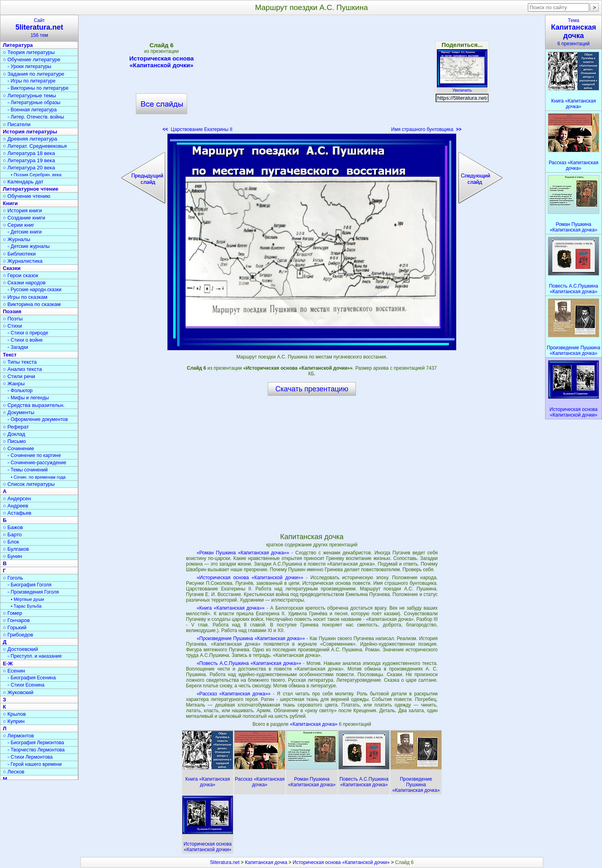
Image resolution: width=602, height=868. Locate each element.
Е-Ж (8, 664)
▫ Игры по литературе (31, 81)
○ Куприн (14, 721)
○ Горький (15, 627)
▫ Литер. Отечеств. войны (36, 117)
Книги (10, 203)
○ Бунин (12, 556)
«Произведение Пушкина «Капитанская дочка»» (251, 638)
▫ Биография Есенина (32, 678)
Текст (10, 355)
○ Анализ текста (22, 369)
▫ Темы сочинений (28, 470)
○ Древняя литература (30, 139)
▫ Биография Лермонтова (36, 743)
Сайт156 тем (39, 28)
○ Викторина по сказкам (32, 304)
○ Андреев (16, 506)
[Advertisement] (312, 76)
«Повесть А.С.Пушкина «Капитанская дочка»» (249, 663)
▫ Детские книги (25, 232)
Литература (18, 45)
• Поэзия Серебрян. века (36, 175)
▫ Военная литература (32, 110)
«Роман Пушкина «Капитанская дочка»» (243, 553)
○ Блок (11, 542)
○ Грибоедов (18, 635)
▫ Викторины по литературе (38, 88)
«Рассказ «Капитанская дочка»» (234, 694)
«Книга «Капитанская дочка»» (231, 608)
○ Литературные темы (29, 96)
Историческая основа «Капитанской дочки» (162, 62)
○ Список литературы (29, 484)
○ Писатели (17, 124)
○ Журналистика (23, 261)
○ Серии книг (18, 225)
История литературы (30, 132)
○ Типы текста (20, 362)
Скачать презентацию (312, 389)
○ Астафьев (17, 513)
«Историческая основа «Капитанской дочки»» (250, 578)
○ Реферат (16, 427)
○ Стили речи (19, 376)
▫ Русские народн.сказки (34, 290)
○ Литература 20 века (29, 168)
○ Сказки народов (24, 283)
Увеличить (462, 88)
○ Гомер (12, 613)
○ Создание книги (24, 218)
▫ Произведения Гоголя (33, 592)
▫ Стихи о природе (28, 333)
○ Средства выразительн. (34, 405)
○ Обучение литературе (32, 59)
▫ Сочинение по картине (34, 455)
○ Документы (18, 412)
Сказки (12, 268)
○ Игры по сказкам (25, 297)
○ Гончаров (16, 620)
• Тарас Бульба (26, 606)
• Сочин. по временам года (38, 477)
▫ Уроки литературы (29, 66)
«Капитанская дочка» (314, 724)
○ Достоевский (20, 649)
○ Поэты (13, 319)
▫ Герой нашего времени (35, 764)
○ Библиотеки (19, 254)
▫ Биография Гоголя (29, 585)
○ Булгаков (16, 549)
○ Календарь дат (23, 182)
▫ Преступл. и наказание (35, 656)
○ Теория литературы (29, 52)
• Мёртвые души (27, 599)
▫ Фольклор (20, 391)
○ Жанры (14, 384)
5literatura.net (225, 862)
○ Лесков (14, 772)
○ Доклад (14, 434)
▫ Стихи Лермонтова (30, 757)
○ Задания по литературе (33, 74)
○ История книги (22, 210)
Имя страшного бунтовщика (426, 129)
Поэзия (12, 311)
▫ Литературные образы (34, 103)
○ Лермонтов (18, 736)
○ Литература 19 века (29, 160)
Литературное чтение (30, 189)
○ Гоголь (13, 578)
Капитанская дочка (266, 862)
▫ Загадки (18, 347)
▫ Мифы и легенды (28, 398)
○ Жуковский (18, 692)
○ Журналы (16, 239)
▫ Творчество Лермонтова (36, 750)
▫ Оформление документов (38, 419)
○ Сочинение (18, 448)
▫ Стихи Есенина (26, 685)
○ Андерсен (17, 498)
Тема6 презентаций (574, 32)
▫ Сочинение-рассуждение (37, 463)
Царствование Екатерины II (197, 129)
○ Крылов (14, 714)
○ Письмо (14, 441)
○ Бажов (13, 527)
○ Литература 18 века (29, 153)
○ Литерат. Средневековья (35, 146)
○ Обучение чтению (27, 196)
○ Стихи (12, 326)
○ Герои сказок (21, 275)
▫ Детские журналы (29, 246)
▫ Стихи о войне (25, 340)
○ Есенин (14, 671)
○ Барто (12, 535)
